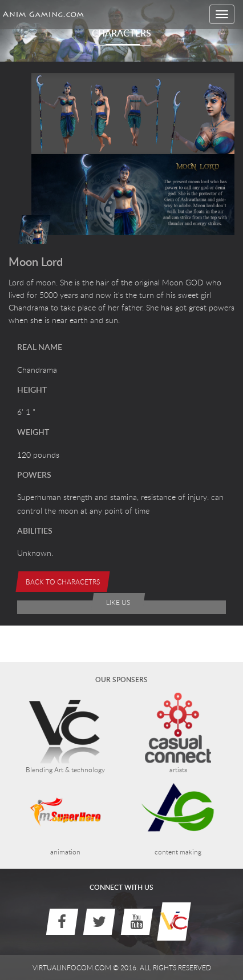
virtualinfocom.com (72, 967)
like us (118, 602)
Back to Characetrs (63, 582)
